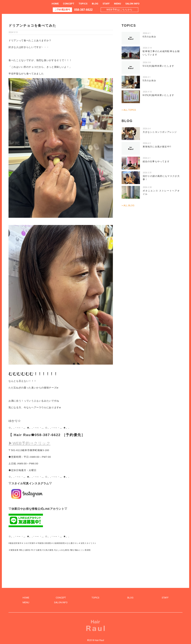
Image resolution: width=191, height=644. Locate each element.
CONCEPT (69, 4)
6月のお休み (150, 37)
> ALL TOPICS (129, 110)
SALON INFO (132, 4)
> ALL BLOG (128, 205)
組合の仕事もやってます (156, 161)
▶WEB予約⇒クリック (30, 443)
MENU (118, 4)
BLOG (95, 4)
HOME (55, 4)
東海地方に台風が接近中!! (157, 147)
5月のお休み (150, 81)
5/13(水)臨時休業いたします (159, 66)
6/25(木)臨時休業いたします (159, 95)
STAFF (106, 4)
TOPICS (83, 4)
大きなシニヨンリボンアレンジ (160, 132)
